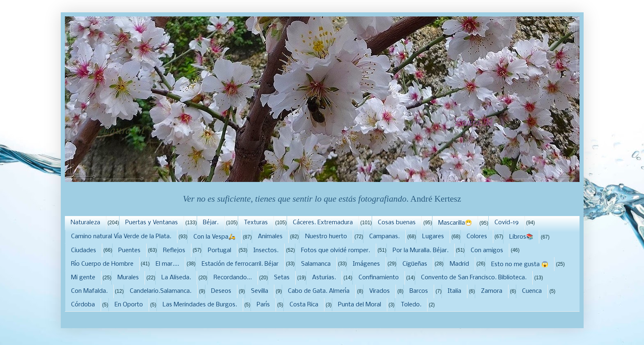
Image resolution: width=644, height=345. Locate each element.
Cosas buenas (397, 223)
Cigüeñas (415, 264)
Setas (282, 278)
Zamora (492, 291)
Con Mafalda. (89, 291)
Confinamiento (379, 278)
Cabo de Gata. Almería (319, 291)
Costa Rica (304, 305)
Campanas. (384, 237)
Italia (454, 291)
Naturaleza (85, 223)
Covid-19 (507, 223)
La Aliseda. (176, 278)
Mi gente (83, 278)
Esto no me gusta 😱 (520, 264)
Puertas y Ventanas (152, 223)
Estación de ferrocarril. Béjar (240, 264)
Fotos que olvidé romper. (336, 251)
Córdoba (83, 305)
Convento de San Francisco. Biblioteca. (474, 278)
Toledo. (411, 305)
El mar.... (167, 264)
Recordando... (233, 278)
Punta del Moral (360, 305)
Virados (379, 291)
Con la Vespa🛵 (214, 237)
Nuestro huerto (326, 237)
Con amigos (487, 251)
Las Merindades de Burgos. (200, 305)
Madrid (459, 264)
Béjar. (211, 223)
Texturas (256, 223)
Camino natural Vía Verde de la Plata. (121, 237)
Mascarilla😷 (455, 223)
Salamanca (316, 264)
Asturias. (324, 278)
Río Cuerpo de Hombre (102, 264)
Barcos (419, 291)
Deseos (221, 291)
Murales (128, 278)
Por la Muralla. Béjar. (421, 251)
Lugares (433, 237)
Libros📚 (521, 237)
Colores (477, 237)
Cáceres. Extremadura (323, 223)
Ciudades (84, 251)
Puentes (129, 251)
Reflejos (174, 251)
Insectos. (266, 251)
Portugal (220, 251)
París (263, 305)
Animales (270, 237)
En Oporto (129, 305)
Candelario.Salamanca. (161, 291)
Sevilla (260, 291)
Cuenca (532, 291)
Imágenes (366, 264)
